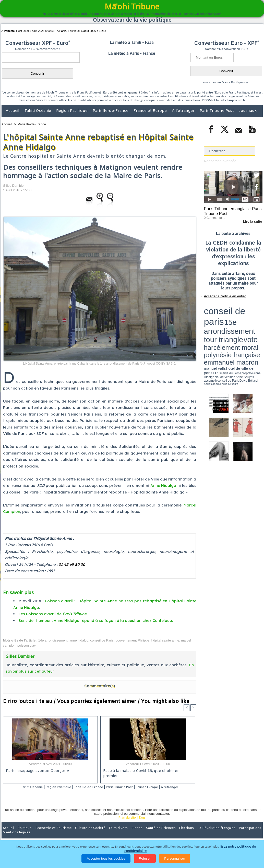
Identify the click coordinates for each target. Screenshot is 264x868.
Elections (166, 835)
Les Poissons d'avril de (53, 614)
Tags (142, 824)
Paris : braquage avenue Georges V (37, 771)
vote (254, 311)
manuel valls (237, 319)
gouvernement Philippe (133, 640)
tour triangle (240, 311)
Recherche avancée (219, 161)
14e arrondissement (53, 640)
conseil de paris (220, 306)
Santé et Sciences (143, 835)
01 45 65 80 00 (72, 564)
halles (227, 324)
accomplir (258, 322)
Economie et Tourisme (48, 835)
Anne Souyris (250, 322)
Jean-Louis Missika (236, 324)
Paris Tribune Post (217, 111)
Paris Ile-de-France (111, 111)
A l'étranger (184, 111)
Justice (122, 835)
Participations (223, 835)
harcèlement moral (218, 315)
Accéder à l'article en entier (221, 294)
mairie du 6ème (213, 322)
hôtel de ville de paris (252, 319)
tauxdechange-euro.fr (231, 100)
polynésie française (246, 315)
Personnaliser (175, 858)
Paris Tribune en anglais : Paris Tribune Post (231, 210)
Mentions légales (248, 835)
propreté (221, 322)
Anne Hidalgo (163, 485)
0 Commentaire (214, 216)
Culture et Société (81, 835)
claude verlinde (239, 322)
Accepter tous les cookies (106, 858)
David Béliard (220, 324)
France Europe (168, 787)
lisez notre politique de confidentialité (238, 851)
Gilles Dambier (14, 186)
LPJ (206, 322)
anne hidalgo (79, 640)
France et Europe (151, 111)
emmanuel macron (218, 319)
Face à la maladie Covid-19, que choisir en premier (147, 771)
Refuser (145, 858)
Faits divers (106, 835)
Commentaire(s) (100, 686)
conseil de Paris (102, 640)
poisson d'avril (28, 645)
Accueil (13, 111)
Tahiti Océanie (38, 111)
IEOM (208, 100)
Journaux (248, 111)
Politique (22, 835)
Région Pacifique (72, 111)
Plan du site (127, 824)
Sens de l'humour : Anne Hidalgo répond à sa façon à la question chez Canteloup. (96, 620)
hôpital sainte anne (165, 640)
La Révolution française (193, 835)
